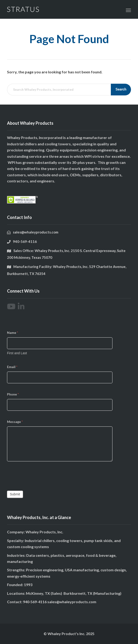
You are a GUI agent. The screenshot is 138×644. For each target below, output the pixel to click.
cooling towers (58, 144)
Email (12, 367)
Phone (13, 394)
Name (13, 333)
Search (121, 89)
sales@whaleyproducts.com (72, 602)
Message (15, 422)
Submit (15, 494)
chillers (31, 144)
